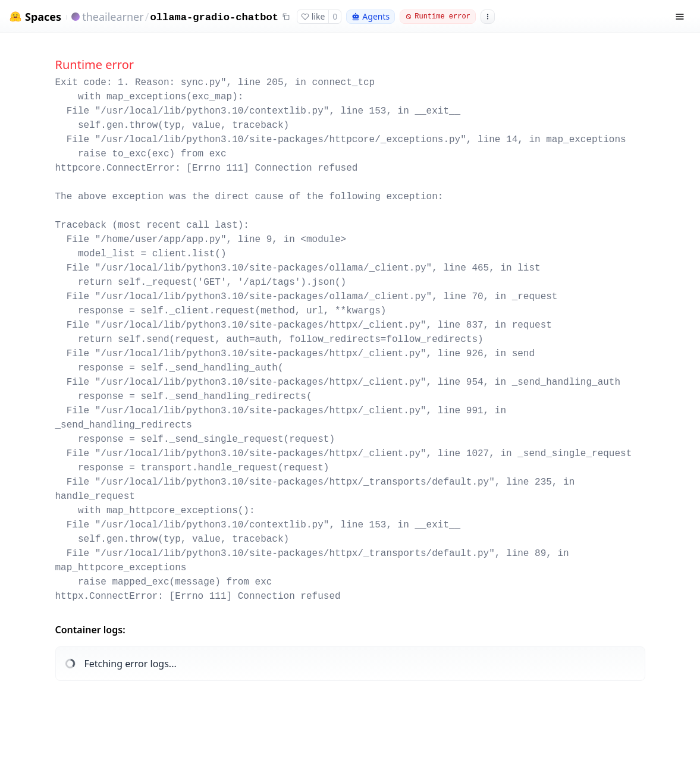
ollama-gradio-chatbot (214, 18)
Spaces (43, 17)
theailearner (113, 17)
